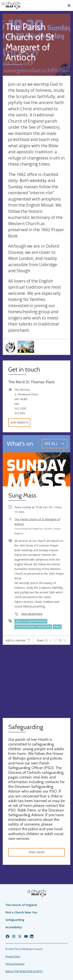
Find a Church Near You (21, 912)
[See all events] (55, 444)
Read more (37, 852)
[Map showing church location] (36, 681)
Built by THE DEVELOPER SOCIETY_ (24, 971)
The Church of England (21, 905)
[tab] (18, 640)
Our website (19, 422)
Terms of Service (15, 964)
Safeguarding (15, 920)
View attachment (32, 614)
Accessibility (14, 927)
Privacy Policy (13, 956)
